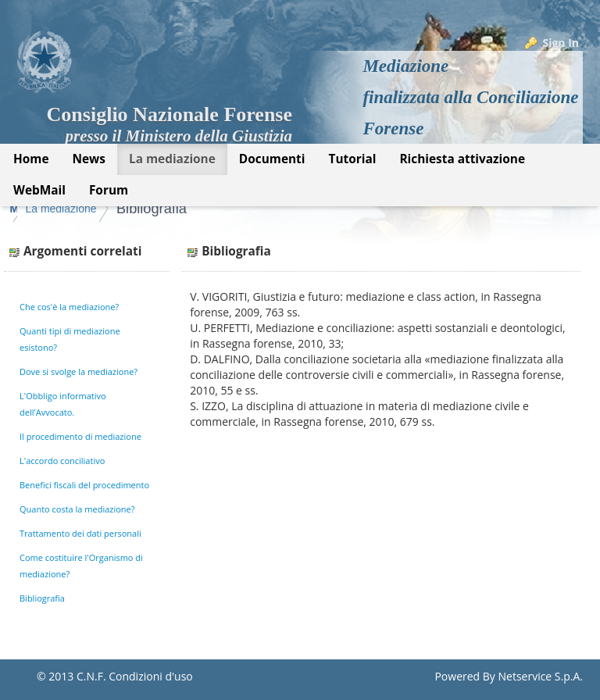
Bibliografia (286, 209)
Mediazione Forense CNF (75, 209)
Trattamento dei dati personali (80, 533)
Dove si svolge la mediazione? (79, 371)
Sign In (561, 43)
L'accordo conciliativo (62, 461)
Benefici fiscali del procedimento (84, 485)
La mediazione (195, 209)
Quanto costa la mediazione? (77, 509)
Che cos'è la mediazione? (69, 307)
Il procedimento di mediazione (80, 436)
